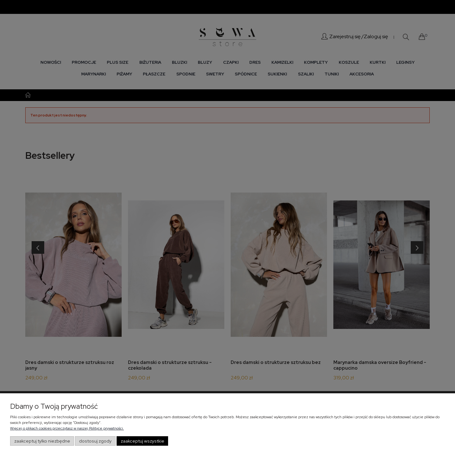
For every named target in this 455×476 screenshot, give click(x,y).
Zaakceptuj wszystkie (143, 441)
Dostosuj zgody (95, 441)
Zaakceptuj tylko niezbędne (42, 441)
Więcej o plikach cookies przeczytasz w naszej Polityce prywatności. (67, 428)
